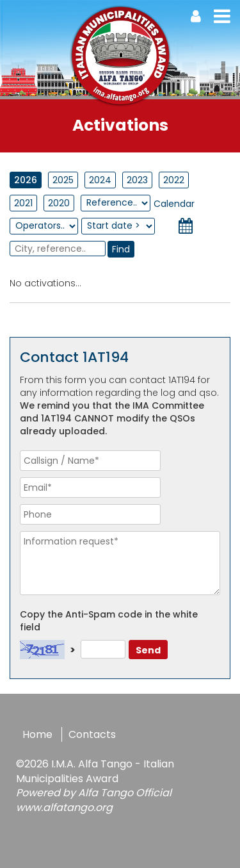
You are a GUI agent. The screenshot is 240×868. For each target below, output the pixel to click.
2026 (26, 180)
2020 (59, 203)
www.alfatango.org (64, 807)
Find (121, 249)
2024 (100, 180)
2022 (174, 180)
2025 (63, 180)
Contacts (92, 734)
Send (148, 650)
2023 (137, 180)
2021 (23, 203)
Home (37, 734)
